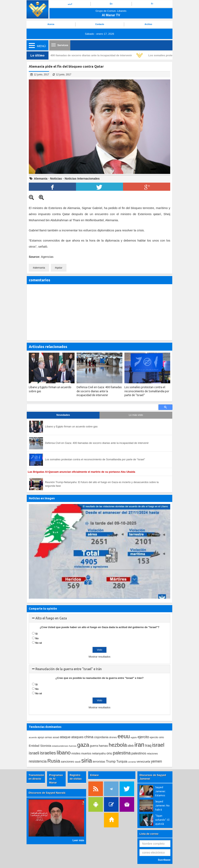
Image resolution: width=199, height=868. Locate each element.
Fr (152, 4)
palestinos (139, 753)
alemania (40, 268)
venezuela (143, 762)
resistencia (38, 761)
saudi (78, 762)
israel (158, 745)
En (111, 4)
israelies (48, 753)
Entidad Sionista (40, 746)
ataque (65, 737)
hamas (103, 746)
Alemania (41, 178)
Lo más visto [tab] (136, 415)
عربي (70, 4)
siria (87, 761)
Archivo (148, 24)
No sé (39, 643)
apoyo (41, 737)
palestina (122, 753)
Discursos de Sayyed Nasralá (47, 793)
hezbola (118, 745)
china (89, 737)
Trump (111, 761)
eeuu (124, 736)
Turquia (122, 761)
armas (48, 737)
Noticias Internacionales (82, 178)
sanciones (67, 762)
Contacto (100, 24)
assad (56, 737)
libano (64, 753)
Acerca (51, 24)
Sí (36, 634)
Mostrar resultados (99, 657)
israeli (34, 753)
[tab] (99, 618)
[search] (92, 407)
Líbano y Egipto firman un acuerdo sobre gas (71, 426)
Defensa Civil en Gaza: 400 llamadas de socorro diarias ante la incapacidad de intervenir (78, 55)
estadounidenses (60, 746)
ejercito (143, 737)
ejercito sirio (157, 737)
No (37, 638)
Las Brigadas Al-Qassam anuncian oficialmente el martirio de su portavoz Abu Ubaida (82, 472)
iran (139, 745)
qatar (59, 268)
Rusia (54, 761)
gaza (83, 745)
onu (109, 753)
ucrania (132, 762)
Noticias (56, 178)
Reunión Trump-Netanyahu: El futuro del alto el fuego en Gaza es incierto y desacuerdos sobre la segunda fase (102, 484)
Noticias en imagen (42, 498)
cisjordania (101, 737)
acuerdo (33, 737)
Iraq (148, 746)
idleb (131, 746)
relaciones (152, 754)
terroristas (99, 762)
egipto (134, 737)
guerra (94, 746)
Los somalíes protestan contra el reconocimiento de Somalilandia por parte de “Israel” (95, 459)
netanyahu (99, 753)
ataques (77, 737)
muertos (86, 754)
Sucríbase (164, 860)
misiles (76, 753)
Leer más (78, 840)
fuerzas (73, 746)
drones (113, 737)
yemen (156, 761)
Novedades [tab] (63, 415)
